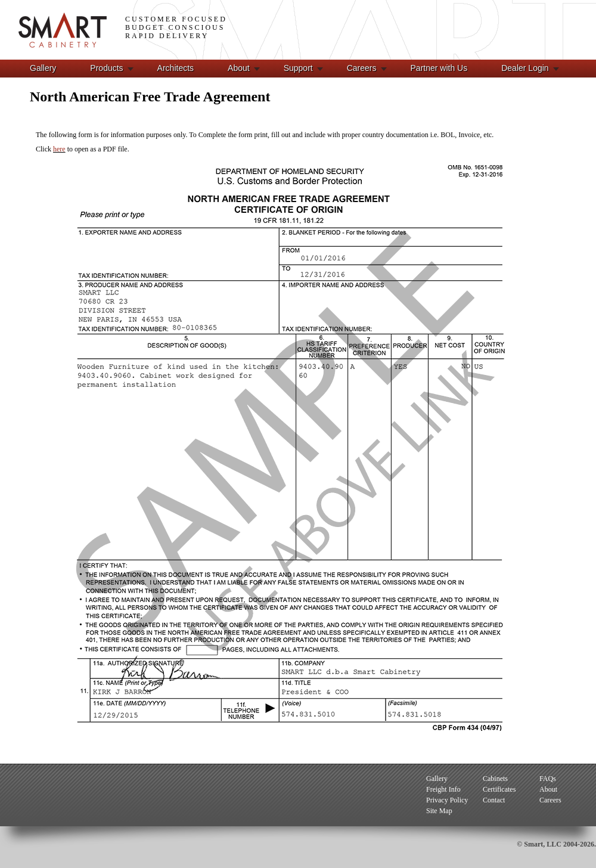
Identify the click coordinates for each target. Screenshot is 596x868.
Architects (176, 68)
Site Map (439, 811)
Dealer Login (525, 68)
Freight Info (443, 789)
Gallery (43, 68)
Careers (362, 68)
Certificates (499, 789)
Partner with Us (439, 68)
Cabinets (495, 779)
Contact (494, 800)
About (239, 68)
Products (106, 68)
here (59, 149)
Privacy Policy (447, 800)
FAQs (548, 779)
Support (298, 68)
